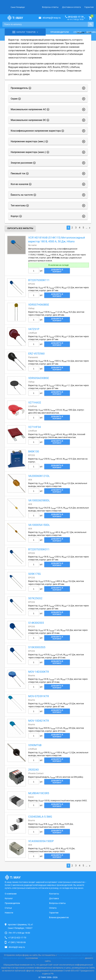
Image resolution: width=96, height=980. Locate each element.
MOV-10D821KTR (39, 721)
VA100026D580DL (39, 500)
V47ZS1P (34, 329)
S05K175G (34, 574)
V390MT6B (35, 745)
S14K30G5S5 (36, 623)
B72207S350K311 (39, 549)
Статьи (77, 32)
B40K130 (34, 451)
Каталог (9, 898)
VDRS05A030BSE (39, 378)
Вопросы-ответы (50, 7)
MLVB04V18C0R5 (39, 793)
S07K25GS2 (35, 598)
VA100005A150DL (39, 525)
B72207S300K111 (39, 280)
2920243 (33, 770)
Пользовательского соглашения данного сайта (61, 958)
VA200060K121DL (39, 476)
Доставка (54, 898)
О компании (11, 894)
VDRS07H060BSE (39, 305)
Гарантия (89, 7)
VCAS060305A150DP (41, 841)
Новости (9, 913)
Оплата (53, 908)
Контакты (54, 894)
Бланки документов (59, 917)
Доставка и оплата (71, 7)
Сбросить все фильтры (20, 228)
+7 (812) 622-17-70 (17, 938)
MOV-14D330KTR (39, 672)
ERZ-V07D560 (36, 354)
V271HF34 (34, 427)
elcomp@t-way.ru (52, 18)
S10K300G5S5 (37, 647)
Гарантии (54, 913)
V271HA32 (35, 402)
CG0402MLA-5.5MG (40, 817)
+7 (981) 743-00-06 (17, 942)
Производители (60, 32)
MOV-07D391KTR (39, 696)
